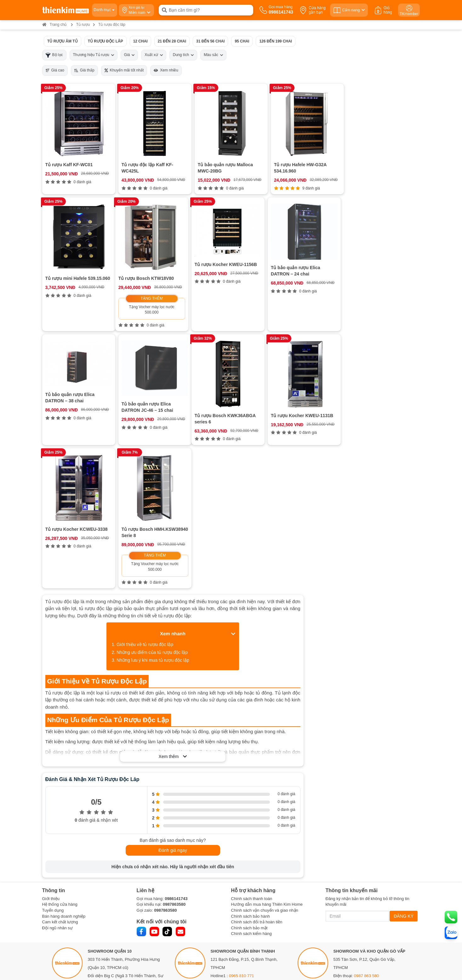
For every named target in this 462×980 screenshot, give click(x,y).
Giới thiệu (51, 785)
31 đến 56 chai (210, 41)
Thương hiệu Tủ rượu (94, 55)
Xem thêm (173, 643)
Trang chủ (54, 25)
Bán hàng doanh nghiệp (64, 802)
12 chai (140, 41)
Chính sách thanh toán (252, 785)
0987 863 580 (367, 862)
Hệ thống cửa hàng (60, 791)
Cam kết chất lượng (60, 808)
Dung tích (183, 55)
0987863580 (174, 791)
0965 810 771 (242, 862)
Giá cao (55, 70)
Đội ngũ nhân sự (57, 814)
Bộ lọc (54, 55)
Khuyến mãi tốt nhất (124, 70)
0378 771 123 (122, 930)
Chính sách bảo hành (251, 802)
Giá (129, 55)
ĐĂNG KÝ (404, 802)
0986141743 (176, 785)
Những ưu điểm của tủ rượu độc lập (152, 538)
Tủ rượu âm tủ (63, 41)
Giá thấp (84, 70)
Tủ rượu (83, 25)
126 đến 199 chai (276, 41)
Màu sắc (213, 55)
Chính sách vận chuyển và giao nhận (265, 796)
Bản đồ (97, 895)
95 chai (242, 41)
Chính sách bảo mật (249, 814)
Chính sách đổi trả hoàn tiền (257, 808)
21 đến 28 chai (172, 41)
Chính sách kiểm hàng (251, 820)
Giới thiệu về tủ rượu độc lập (145, 530)
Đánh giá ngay (173, 736)
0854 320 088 (242, 870)
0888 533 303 (117, 878)
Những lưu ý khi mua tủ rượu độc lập (153, 546)
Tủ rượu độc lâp (105, 41)
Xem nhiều (166, 70)
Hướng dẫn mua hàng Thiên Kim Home (267, 791)
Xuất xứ (154, 55)
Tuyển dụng (53, 796)
